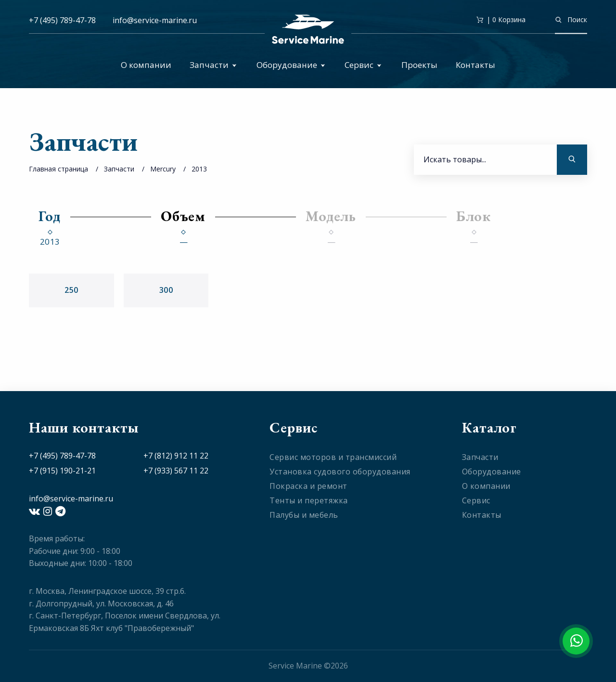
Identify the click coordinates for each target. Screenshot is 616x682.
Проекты (419, 65)
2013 (199, 169)
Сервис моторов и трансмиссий (333, 457)
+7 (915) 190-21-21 (62, 471)
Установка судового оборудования (340, 472)
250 (71, 290)
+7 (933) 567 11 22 (176, 471)
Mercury (163, 169)
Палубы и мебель (304, 515)
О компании (146, 65)
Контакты (475, 65)
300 (166, 290)
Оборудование (291, 65)
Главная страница (58, 169)
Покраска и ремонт (308, 486)
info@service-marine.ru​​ (155, 20)
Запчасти (213, 65)
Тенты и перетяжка (309, 500)
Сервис (363, 65)
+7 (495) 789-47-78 (62, 20)
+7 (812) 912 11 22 (176, 456)
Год (50, 216)
